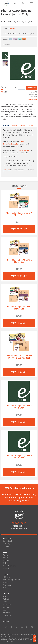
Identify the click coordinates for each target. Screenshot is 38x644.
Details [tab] (14, 125)
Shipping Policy (15, 638)
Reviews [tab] (31, 125)
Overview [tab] (6, 125)
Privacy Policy (6, 638)
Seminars (6, 582)
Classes (6, 602)
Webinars (6, 588)
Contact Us (7, 615)
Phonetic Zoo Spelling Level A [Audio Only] (19, 407)
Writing (6, 555)
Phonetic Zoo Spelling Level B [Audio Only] (19, 457)
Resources (7, 613)
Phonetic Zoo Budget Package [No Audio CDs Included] (19, 357)
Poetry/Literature (9, 566)
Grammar (6, 560)
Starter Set (15, 144)
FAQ (4, 610)
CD (5, 89)
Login (11, 642)
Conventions (7, 585)
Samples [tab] (22, 125)
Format (4, 87)
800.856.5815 (19, 523)
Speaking (6, 569)
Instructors (7, 604)
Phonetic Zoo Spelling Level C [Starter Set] (19, 308)
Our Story (6, 544)
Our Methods (8, 541)
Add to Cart (31, 88)
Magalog (6, 607)
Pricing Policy (25, 638)
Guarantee (29, 640)
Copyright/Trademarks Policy (15, 640)
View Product (19, 229)
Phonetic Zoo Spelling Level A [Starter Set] (19, 214)
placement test (24, 150)
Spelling (12, 29)
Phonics (6, 558)
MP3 (5, 92)
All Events (6, 577)
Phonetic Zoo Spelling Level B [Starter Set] (19, 261)
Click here (6, 170)
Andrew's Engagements (11, 580)
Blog (4, 596)
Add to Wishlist (32, 100)
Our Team (6, 546)
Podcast (6, 599)
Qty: (16, 88)
